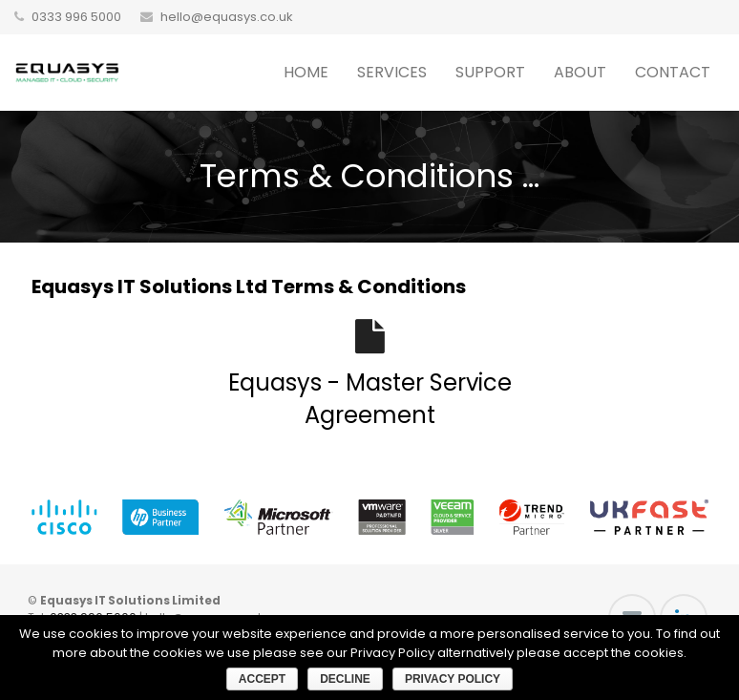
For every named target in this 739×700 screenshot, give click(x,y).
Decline (345, 679)
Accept (262, 679)
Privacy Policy (453, 679)
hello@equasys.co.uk (227, 17)
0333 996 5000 (76, 17)
